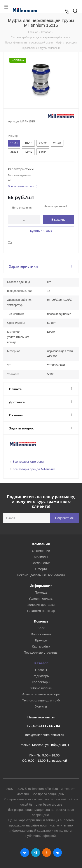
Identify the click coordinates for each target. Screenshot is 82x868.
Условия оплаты (41, 598)
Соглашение (41, 563)
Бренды (41, 640)
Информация (41, 586)
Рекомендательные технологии (41, 575)
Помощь (41, 592)
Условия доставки (41, 605)
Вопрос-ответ (41, 634)
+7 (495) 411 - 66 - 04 (43, 726)
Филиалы (41, 557)
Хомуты (41, 706)
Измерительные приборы (41, 694)
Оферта (41, 569)
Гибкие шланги (41, 688)
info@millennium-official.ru (45, 735)
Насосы (41, 670)
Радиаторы (41, 676)
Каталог (41, 663)
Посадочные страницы (41, 652)
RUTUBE (58, 853)
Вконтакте (25, 853)
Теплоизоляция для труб (41, 700)
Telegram (36, 853)
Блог (41, 628)
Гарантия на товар (41, 611)
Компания (41, 544)
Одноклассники (47, 853)
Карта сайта (41, 646)
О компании (41, 551)
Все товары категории (28, 462)
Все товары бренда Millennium (34, 469)
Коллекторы (41, 682)
